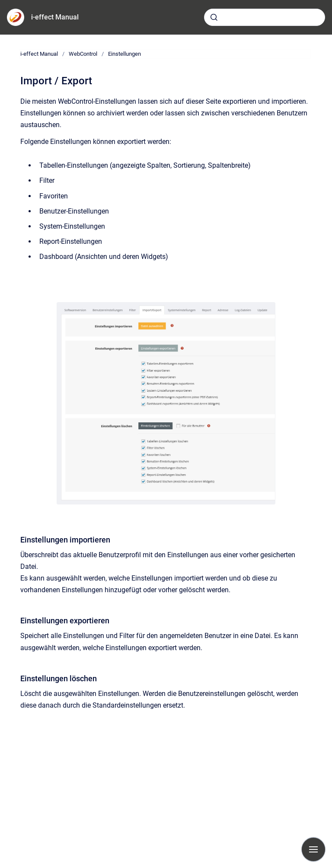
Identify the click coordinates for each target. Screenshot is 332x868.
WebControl (83, 54)
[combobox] (265, 17)
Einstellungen (124, 54)
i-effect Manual (55, 17)
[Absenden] (214, 17)
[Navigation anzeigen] (313, 849)
